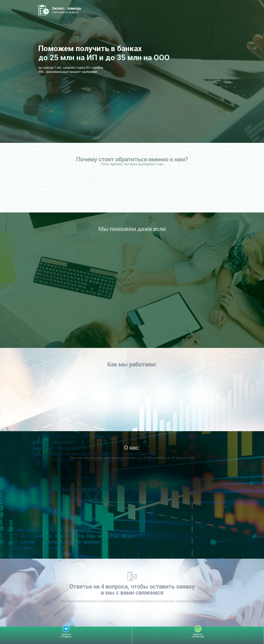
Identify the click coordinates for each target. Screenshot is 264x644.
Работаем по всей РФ (67, 10)
